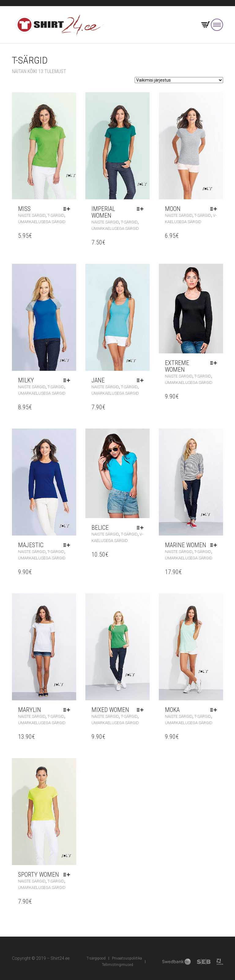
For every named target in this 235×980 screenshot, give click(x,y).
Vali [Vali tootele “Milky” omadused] (68, 380)
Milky (26, 380)
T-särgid (56, 215)
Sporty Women (39, 875)
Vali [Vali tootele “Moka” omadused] (215, 710)
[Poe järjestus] (179, 80)
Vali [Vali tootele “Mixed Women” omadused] (142, 710)
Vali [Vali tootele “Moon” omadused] (215, 209)
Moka (172, 710)
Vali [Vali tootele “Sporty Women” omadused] (68, 875)
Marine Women (186, 545)
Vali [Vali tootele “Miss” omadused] (68, 209)
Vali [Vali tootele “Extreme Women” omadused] (215, 363)
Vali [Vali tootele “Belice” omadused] (142, 528)
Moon (173, 209)
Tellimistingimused (117, 965)
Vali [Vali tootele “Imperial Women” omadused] (142, 209)
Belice (100, 528)
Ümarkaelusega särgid (42, 222)
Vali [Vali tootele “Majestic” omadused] (68, 545)
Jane (98, 380)
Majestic (31, 545)
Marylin (30, 710)
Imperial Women (103, 212)
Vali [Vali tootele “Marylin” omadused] (68, 710)
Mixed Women (110, 710)
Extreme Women (177, 366)
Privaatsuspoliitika (127, 958)
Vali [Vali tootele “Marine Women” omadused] (215, 545)
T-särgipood (96, 958)
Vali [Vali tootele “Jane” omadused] (142, 380)
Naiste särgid (32, 215)
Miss (24, 209)
